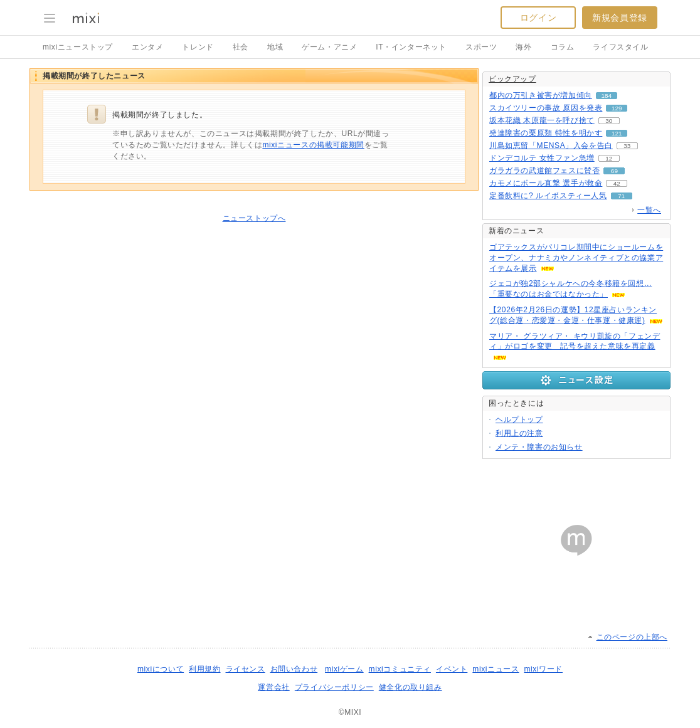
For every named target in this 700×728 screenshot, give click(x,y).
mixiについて (161, 669)
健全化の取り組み (411, 687)
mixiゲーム (344, 669)
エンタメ (147, 47)
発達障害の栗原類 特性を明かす (546, 133)
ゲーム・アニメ (329, 47)
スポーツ (481, 47)
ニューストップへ (254, 218)
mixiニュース (496, 669)
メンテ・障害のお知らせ (539, 447)
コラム (563, 47)
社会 (241, 47)
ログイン (538, 18)
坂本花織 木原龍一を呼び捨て (542, 120)
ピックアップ (512, 79)
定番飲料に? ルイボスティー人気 (548, 196)
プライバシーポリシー (334, 687)
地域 (275, 47)
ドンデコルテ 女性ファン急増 (542, 158)
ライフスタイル (620, 47)
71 (621, 196)
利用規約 (204, 669)
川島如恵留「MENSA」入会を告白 (551, 145)
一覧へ (649, 210)
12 (609, 158)
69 (614, 171)
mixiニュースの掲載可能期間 (313, 145)
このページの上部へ (632, 637)
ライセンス (246, 669)
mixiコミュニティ (400, 669)
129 (617, 108)
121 (617, 133)
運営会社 (273, 687)
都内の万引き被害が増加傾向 (541, 95)
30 (609, 121)
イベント (452, 669)
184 (607, 96)
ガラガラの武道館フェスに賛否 (544, 171)
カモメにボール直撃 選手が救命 (546, 183)
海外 (523, 47)
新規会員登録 (620, 18)
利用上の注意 (519, 433)
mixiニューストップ (78, 47)
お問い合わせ (294, 669)
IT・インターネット (411, 47)
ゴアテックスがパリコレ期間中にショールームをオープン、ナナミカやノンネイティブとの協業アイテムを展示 (576, 258)
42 (617, 183)
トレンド (198, 47)
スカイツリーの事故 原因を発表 (546, 108)
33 (627, 146)
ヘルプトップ (519, 419)
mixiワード (543, 669)
